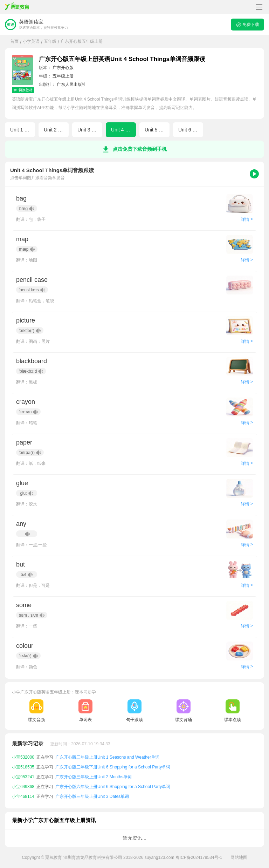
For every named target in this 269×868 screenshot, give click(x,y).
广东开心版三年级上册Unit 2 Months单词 (94, 777)
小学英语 (31, 41)
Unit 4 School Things (123, 130)
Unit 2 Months (56, 130)
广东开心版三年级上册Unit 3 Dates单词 (92, 796)
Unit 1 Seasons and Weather (23, 130)
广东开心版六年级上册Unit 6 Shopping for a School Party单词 (113, 787)
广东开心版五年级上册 (82, 41)
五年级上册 (63, 76)
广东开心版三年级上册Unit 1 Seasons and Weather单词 (107, 757)
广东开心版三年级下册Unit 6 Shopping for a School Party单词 (113, 767)
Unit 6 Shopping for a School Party (191, 130)
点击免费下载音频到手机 (134, 149)
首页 (14, 41)
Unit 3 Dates (90, 130)
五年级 (50, 41)
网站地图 (239, 857)
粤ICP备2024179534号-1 (199, 857)
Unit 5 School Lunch (157, 130)
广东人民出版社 (71, 84)
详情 (247, 219)
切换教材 (23, 90)
